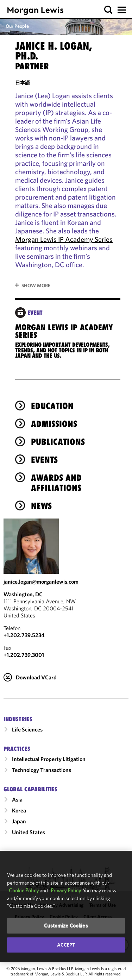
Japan (19, 833)
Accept (66, 945)
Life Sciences (27, 741)
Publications (58, 453)
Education (52, 417)
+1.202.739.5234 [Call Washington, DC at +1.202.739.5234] (24, 646)
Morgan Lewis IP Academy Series (64, 239)
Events (44, 471)
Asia (17, 811)
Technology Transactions (42, 781)
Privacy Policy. (66, 890)
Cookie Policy (24, 890)
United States (29, 843)
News (41, 517)
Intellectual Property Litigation (49, 770)
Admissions (54, 435)
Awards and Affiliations (56, 494)
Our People (17, 26)
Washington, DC (23, 605)
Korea (19, 822)
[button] (109, 10)
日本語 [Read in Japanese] (23, 83)
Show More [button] (36, 285)
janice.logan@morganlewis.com (41, 593)
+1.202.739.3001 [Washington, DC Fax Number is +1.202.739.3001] (24, 666)
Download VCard (36, 689)
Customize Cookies (66, 926)
